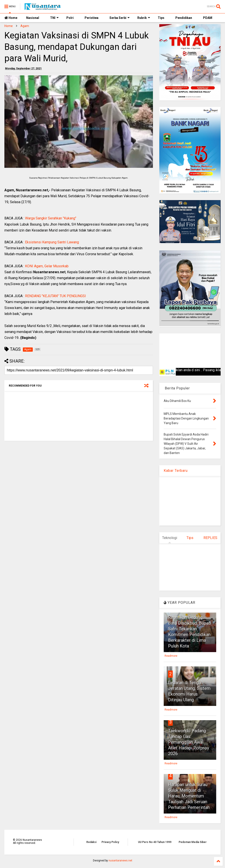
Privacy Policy (110, 842)
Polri (70, 18)
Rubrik (144, 18)
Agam (25, 26)
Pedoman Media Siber (193, 842)
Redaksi (91, 842)
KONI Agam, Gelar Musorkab (47, 266)
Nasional (33, 18)
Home (11, 18)
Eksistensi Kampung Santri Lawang (52, 242)
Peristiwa (92, 18)
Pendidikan (184, 18)
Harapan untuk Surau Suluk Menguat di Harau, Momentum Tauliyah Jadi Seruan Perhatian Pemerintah (189, 796)
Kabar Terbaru (176, 471)
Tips (161, 18)
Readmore (171, 656)
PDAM (208, 18)
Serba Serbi (120, 18)
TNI (54, 18)
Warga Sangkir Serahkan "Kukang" (51, 218)
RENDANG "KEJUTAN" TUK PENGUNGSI (55, 296)
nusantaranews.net (120, 861)
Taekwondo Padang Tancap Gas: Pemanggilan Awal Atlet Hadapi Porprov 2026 (189, 742)
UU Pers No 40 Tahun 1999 (155, 842)
